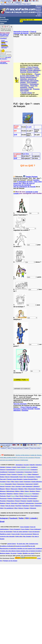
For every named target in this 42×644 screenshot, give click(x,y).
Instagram (4, 518)
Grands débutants (34, 70)
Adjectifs (32, 465)
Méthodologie (10, 491)
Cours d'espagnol (15, 529)
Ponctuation (34, 496)
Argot (19, 467)
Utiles (2, 23)
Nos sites (27, 4)
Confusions (12, 472)
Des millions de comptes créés (5, 34)
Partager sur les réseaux (10, 561)
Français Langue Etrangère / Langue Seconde (20, 479)
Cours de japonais (34, 532)
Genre (17, 482)
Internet (2, 486)
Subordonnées (30, 503)
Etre (25, 477)
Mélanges (3, 491)
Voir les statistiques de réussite (25, 187)
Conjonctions (20, 472)
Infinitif (36, 484)
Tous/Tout (18, 506)
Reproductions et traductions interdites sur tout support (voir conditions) (21, 548)
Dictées (2, 477)
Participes (35, 494)
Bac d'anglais (27, 536)
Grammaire (27, 482)
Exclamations (31, 477)
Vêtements (33, 508)
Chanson (3, 470)
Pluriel (22, 496)
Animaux (9, 467)
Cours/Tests (4, 19)
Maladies (21, 489)
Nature (27, 491)
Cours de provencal (26, 534)
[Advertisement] (28, 48)
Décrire (7, 477)
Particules (3, 496)
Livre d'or (3, 44)
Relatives (3, 503)
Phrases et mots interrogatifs (30, 75)
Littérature (36, 486)
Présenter (23, 501)
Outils (20, 4)
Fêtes (13, 482)
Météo (22, 491)
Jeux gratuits (3, 62)
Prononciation (32, 498)
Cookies (20, 553)
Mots (26, 489)
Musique (39, 489)
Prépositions (11, 501)
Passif (9, 496)
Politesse (27, 496)
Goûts (21, 482)
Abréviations (19, 465)
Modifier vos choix (28, 553)
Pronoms (25, 498)
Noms (38, 491)
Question (23, 72)
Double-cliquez (27, 93)
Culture (18, 2)
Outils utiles (19, 536)
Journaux (18, 486)
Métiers (18, 491)
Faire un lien (4, 48)
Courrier (20, 474)
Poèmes (10, 498)
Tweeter (28, 177)
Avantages (3, 38)
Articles (23, 467)
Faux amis (3, 479)
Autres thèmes (33, 72)
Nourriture (3, 494)
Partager (35, 177)
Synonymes (38, 503)
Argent (14, 467)
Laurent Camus (11, 544)
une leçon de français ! (5, 58)
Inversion (8, 486)
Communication (11, 470)
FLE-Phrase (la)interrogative (30, 77)
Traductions (25, 506)
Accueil (3, 18)
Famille (38, 477)
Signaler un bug (5, 47)
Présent (17, 501)
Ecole (21, 477)
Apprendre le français (21, 32)
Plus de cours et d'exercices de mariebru (24, 184)
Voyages (27, 508)
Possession (3, 498)
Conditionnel (4, 472)
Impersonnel (29, 484)
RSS (27, 518)
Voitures (21, 508)
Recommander (4, 46)
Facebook (13, 518)
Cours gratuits (6, 445)
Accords (26, 465)
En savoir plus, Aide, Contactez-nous (27, 544)
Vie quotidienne (9, 508)
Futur (8, 482)
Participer (4, 21)
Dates (30, 474)
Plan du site (4, 45)
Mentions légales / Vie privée (8, 553)
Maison (8, 489)
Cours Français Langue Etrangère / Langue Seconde (30, 69)
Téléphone (38, 506)
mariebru (36, 180)
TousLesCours (11, 4)
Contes (35, 472)
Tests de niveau (10, 506)
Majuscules (14, 489)
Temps (3, 506)
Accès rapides (4, 42)
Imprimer (3, 43)
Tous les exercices (20, 404)
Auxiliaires (34, 467)
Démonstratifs (15, 477)
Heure (15, 484)
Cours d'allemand (35, 529)
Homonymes (21, 484)
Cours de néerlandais (6, 532)
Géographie (8, 484)
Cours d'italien (25, 529)
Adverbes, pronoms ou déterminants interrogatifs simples (29, 81)
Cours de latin (16, 534)
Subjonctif (22, 503)
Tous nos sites (35, 448)
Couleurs (14, 474)
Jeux (2, 4)
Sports (8, 503)
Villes (16, 508)
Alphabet (3, 467)
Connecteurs (28, 472)
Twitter (21, 518)
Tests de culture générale (20, 532)
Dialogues (35, 474)
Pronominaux (17, 498)
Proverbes (3, 501)
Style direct (14, 503)
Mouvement (32, 489)
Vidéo (2, 508)
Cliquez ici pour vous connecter (6, 30)
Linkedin (34, 518)
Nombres (32, 491)
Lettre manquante (27, 486)
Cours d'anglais (25, 527)
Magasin (2, 489)
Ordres (21, 494)
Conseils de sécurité (21, 546)
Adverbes (38, 465)
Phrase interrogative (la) (27, 88)
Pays (17, 496)
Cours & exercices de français (25, 32)
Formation (3, 482)
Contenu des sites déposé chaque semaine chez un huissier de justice (21, 551)
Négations (10, 494)
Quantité (30, 501)
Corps (9, 474)
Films (35, 479)
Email (2, 522)
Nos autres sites (4, 63)
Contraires (3, 474)
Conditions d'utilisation (7, 546)
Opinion (16, 494)
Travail (32, 506)
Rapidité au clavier (5, 534)
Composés (34, 470)
